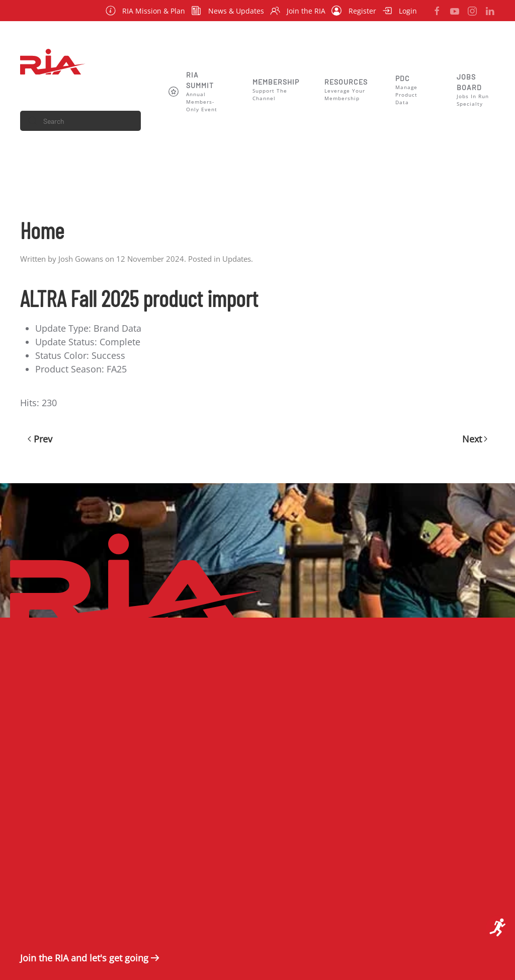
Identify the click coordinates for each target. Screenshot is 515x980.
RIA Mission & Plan (146, 11)
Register (354, 11)
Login (400, 11)
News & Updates (228, 11)
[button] (198, 91)
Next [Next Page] (475, 439)
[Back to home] (53, 61)
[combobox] (80, 121)
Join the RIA (298, 11)
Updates (237, 259)
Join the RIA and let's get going (84, 958)
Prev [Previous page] (40, 439)
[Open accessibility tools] (498, 928)
